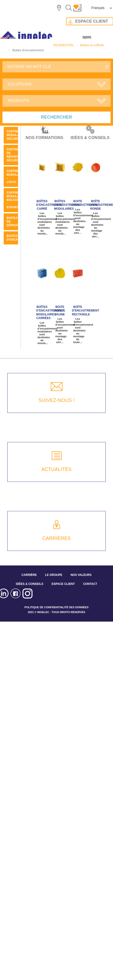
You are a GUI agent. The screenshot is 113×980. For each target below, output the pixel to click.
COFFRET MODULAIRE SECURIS (15, 135)
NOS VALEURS (81, 575)
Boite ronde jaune (60, 311)
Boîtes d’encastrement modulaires (68, 205)
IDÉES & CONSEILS (30, 584)
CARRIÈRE (29, 575)
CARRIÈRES (56, 538)
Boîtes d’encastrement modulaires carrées (50, 312)
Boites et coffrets (92, 45)
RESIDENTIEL (64, 45)
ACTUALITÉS (56, 469)
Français (98, 8)
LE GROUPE (54, 575)
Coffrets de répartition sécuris (16, 155)
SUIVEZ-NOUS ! (57, 400)
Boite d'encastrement (86, 203)
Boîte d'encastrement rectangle (86, 311)
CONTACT (90, 584)
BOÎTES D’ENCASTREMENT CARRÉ (50, 205)
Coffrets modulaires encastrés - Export (16, 200)
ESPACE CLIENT (63, 584)
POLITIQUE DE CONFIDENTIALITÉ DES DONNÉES (56, 607)
